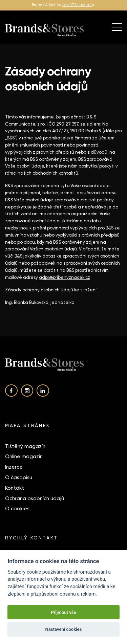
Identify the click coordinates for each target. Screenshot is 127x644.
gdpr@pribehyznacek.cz (65, 277)
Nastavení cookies (64, 629)
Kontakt (15, 488)
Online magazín (24, 457)
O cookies (17, 509)
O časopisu (19, 478)
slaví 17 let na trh (77, 5)
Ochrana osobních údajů (35, 498)
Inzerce (14, 467)
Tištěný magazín (25, 446)
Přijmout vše (63, 612)
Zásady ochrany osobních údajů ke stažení (51, 290)
